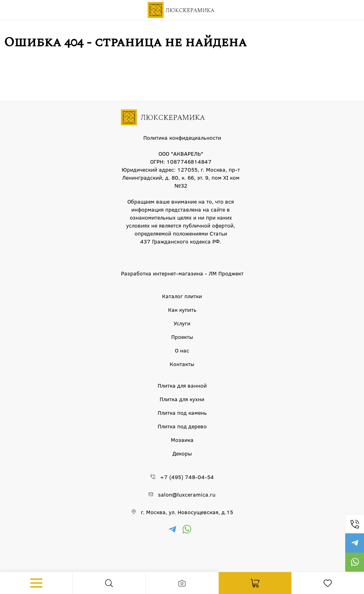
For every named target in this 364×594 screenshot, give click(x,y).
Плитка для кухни (182, 399)
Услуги (182, 323)
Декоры (182, 453)
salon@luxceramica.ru (187, 494)
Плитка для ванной (182, 385)
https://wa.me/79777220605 (354, 562)
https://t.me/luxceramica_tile (354, 543)
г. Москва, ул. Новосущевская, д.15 (187, 512)
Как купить (182, 309)
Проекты (182, 337)
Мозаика (182, 440)
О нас (182, 350)
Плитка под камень (182, 412)
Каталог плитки (182, 296)
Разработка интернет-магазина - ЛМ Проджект (182, 273)
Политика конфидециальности (182, 137)
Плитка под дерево (182, 426)
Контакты (182, 364)
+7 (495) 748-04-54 (354, 524)
